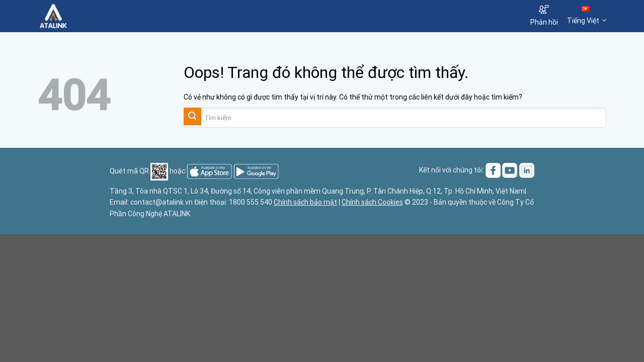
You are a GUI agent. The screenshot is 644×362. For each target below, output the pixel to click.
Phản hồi (544, 16)
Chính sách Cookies (372, 202)
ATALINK (177, 214)
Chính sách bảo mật (305, 202)
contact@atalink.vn (162, 202)
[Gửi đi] (192, 116)
